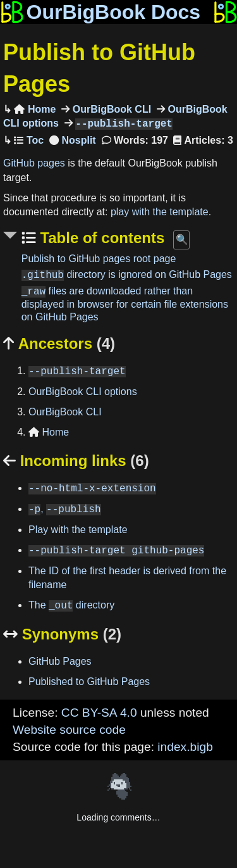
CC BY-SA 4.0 (99, 713)
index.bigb (185, 747)
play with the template (160, 212)
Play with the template (78, 530)
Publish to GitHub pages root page (99, 259)
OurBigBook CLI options (83, 392)
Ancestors (59, 343)
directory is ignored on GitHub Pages (127, 275)
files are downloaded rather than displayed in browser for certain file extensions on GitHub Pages (125, 304)
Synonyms (62, 634)
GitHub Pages (60, 661)
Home (35, 109)
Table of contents (100, 238)
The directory (71, 606)
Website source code (69, 730)
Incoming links (76, 461)
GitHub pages (34, 163)
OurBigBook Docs (100, 12)
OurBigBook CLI (110, 109)
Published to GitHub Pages (89, 682)
